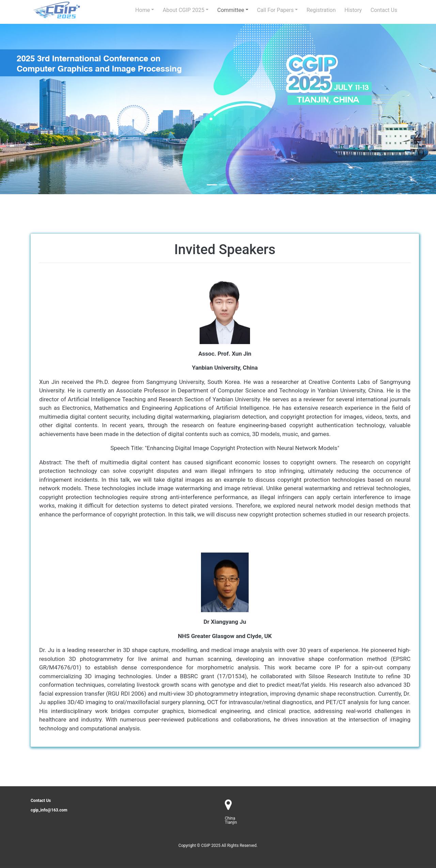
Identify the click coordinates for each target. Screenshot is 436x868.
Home (143, 10)
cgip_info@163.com (49, 810)
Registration (321, 10)
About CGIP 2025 (184, 10)
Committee (231, 10)
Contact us (384, 10)
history (353, 10)
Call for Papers (275, 10)
